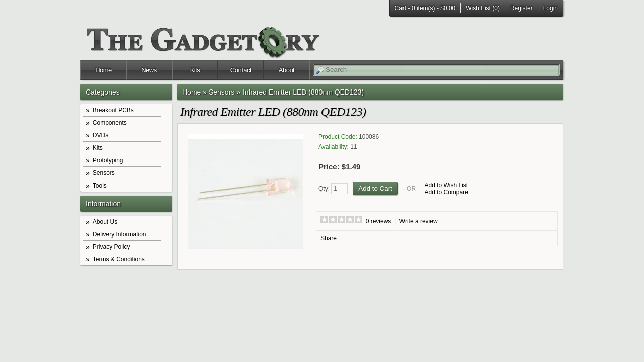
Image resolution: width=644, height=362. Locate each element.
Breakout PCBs (113, 110)
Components (110, 123)
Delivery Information (119, 234)
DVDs (100, 135)
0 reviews (379, 221)
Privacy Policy (111, 247)
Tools (100, 186)
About (287, 70)
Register (521, 8)
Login (551, 8)
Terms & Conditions (119, 259)
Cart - (425, 8)
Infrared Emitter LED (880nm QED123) (303, 92)
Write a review (419, 221)
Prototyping (108, 160)
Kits (195, 70)
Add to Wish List (446, 185)
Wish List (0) (483, 8)
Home (103, 70)
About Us (105, 222)
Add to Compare (446, 192)
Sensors (104, 173)
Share (329, 238)
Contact (241, 70)
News (149, 70)
